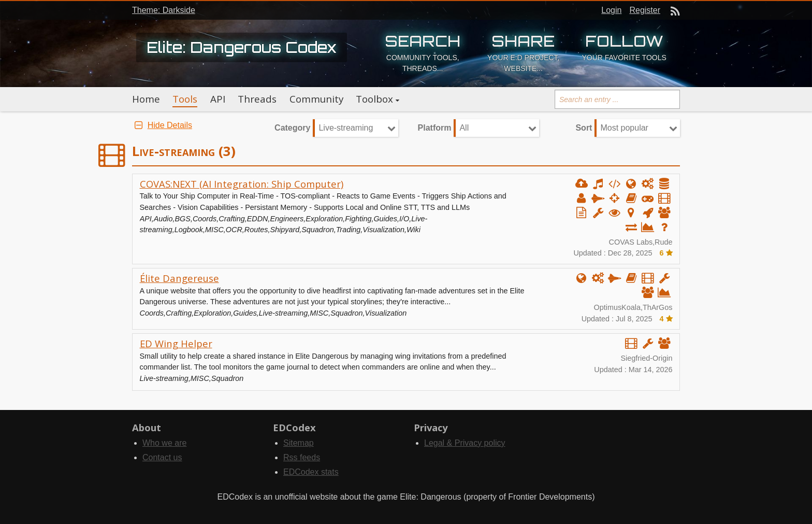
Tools (185, 99)
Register (645, 10)
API (218, 99)
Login (611, 10)
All (464, 128)
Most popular (624, 128)
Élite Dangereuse (179, 278)
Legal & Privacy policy (465, 443)
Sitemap (299, 443)
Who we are (164, 443)
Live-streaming (346, 128)
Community (316, 99)
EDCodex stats (311, 472)
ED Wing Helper (176, 343)
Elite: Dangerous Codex (242, 47)
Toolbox (374, 99)
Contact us (162, 457)
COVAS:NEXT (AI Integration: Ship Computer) (242, 184)
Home (146, 99)
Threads (257, 99)
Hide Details (162, 125)
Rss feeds (302, 457)
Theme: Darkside (164, 10)
